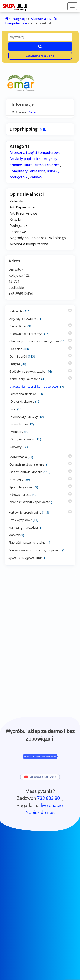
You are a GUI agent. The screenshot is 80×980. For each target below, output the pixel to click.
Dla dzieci (16, 349)
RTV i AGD (17, 479)
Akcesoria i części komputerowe (34, 387)
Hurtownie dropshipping (25, 512)
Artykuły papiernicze (26, 159)
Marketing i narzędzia (23, 528)
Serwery (16, 447)
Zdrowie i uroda (20, 495)
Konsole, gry (19, 424)
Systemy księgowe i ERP (25, 558)
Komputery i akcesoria (25, 379)
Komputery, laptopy (24, 417)
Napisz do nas (40, 812)
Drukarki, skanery (22, 401)
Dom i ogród (18, 356)
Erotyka (15, 364)
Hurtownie (15, 311)
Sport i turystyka (21, 487)
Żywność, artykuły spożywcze (30, 502)
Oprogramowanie (23, 439)
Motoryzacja (18, 457)
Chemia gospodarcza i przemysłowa (34, 341)
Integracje (19, 19)
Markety (14, 535)
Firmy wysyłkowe (20, 520)
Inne (13, 409)
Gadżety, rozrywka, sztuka (28, 371)
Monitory (17, 432)
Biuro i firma (18, 326)
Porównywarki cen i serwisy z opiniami (35, 550)
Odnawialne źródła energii (27, 464)
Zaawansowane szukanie (40, 56)
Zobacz (33, 112)
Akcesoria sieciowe (24, 394)
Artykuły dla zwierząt (24, 319)
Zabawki (37, 177)
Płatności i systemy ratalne (27, 542)
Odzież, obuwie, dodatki (26, 472)
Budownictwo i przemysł (26, 334)
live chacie (52, 805)
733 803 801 (50, 798)
